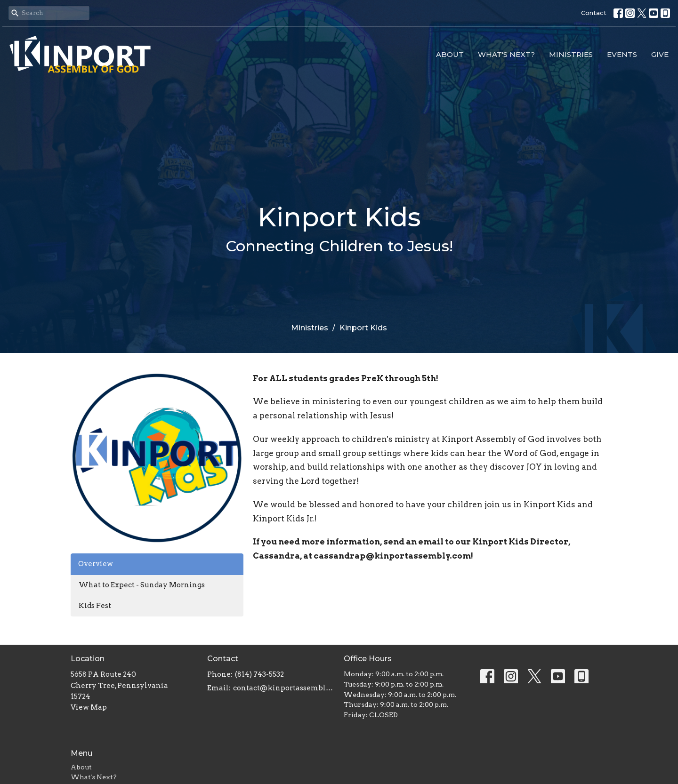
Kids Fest (95, 606)
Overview (96, 564)
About (450, 54)
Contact (594, 13)
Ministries (571, 54)
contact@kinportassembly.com (284, 688)
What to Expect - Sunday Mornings (142, 585)
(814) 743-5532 (259, 674)
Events (622, 54)
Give (660, 54)
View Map (89, 707)
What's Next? (506, 54)
